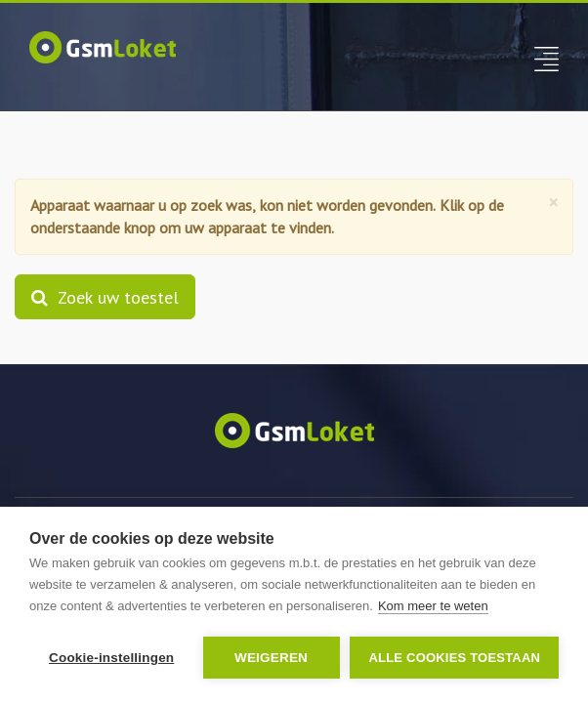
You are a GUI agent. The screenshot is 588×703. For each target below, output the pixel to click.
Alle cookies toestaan (455, 658)
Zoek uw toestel (105, 297)
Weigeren (271, 658)
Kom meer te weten (433, 606)
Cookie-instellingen (111, 658)
